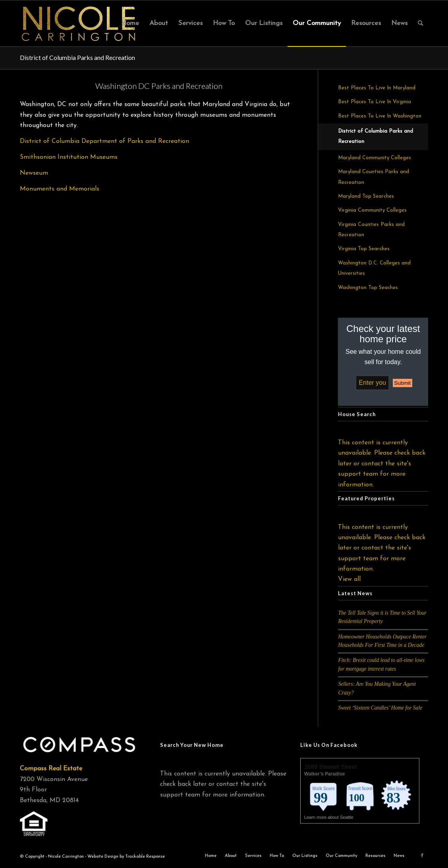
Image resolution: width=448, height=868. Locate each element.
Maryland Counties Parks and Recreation (374, 177)
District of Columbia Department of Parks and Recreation (104, 141)
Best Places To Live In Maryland (377, 88)
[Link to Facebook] (422, 856)
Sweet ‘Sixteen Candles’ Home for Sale (380, 708)
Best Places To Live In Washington (380, 116)
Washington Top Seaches (368, 288)
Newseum (34, 173)
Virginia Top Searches (364, 249)
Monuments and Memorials (60, 189)
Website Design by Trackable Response (126, 857)
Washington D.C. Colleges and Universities (374, 268)
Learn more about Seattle (329, 817)
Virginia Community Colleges (372, 210)
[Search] (420, 23)
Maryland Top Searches (366, 196)
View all (349, 579)
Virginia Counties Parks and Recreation (371, 230)
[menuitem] (130, 23)
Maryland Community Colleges (375, 158)
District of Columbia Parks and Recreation (77, 57)
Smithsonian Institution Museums (69, 157)
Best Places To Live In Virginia (375, 102)
